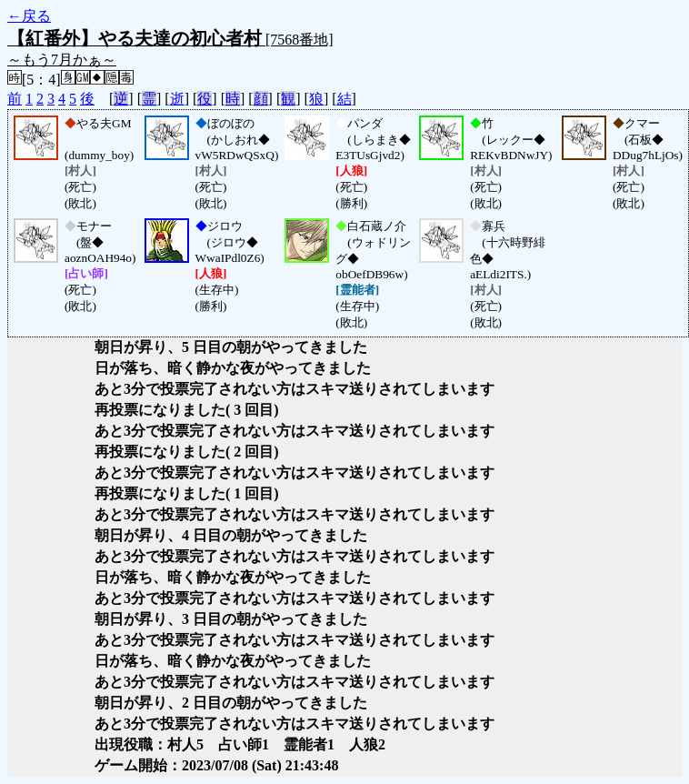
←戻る (29, 16)
